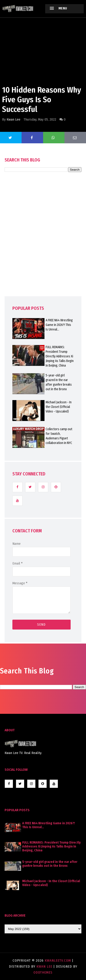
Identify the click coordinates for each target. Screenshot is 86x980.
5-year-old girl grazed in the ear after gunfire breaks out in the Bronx (50, 864)
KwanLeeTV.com (58, 960)
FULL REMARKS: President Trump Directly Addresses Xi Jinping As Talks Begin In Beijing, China (51, 846)
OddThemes (43, 972)
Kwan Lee (14, 119)
